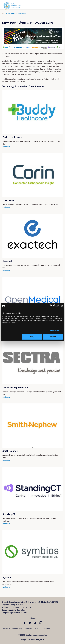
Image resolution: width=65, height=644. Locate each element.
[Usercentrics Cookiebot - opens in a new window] (50, 306)
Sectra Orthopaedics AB (15, 388)
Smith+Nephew (10, 451)
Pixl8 (42, 640)
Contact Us (6, 629)
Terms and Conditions (43, 629)
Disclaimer (29, 629)
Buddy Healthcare (12, 137)
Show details (54, 330)
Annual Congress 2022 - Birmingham (16, 13)
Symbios (7, 577)
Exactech (7, 261)
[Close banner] (62, 306)
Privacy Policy (17, 629)
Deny (32, 337)
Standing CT (9, 514)
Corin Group (9, 200)
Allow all (53, 337)
